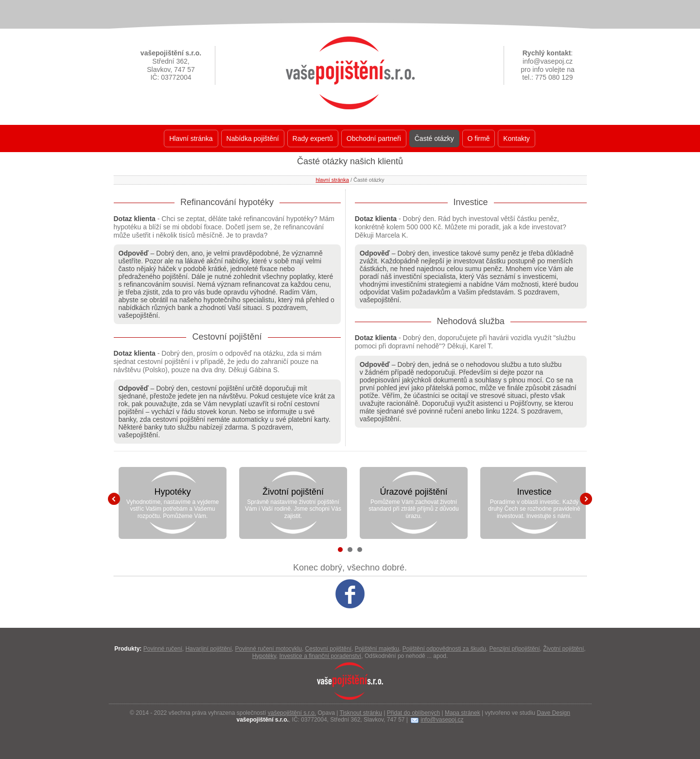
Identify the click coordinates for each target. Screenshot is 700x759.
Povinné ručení (163, 649)
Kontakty (516, 138)
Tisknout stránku (361, 713)
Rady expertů (313, 138)
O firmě (479, 138)
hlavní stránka (332, 180)
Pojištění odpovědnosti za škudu (444, 649)
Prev (114, 499)
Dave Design (553, 713)
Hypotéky (172, 492)
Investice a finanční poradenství (320, 656)
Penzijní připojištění (515, 649)
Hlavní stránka (191, 138)
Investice (534, 492)
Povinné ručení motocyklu (269, 649)
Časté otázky (434, 138)
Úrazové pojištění (413, 492)
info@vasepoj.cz (442, 720)
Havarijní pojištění (208, 649)
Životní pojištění (293, 492)
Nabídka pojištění (253, 138)
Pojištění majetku (377, 649)
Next (586, 499)
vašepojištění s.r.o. (292, 713)
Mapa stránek (463, 713)
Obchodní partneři (374, 138)
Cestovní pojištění (328, 649)
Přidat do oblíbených (413, 713)
